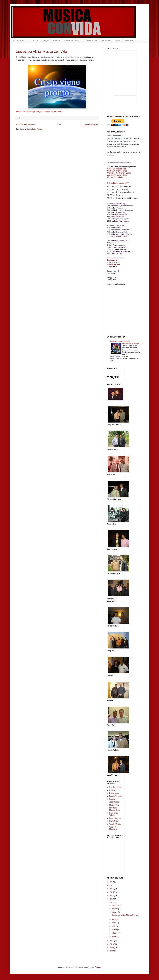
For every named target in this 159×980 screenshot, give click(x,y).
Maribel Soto (114, 805)
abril (114, 926)
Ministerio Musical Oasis (115, 809)
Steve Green (114, 821)
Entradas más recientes (26, 125)
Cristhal (112, 790)
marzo (114, 930)
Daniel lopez (114, 793)
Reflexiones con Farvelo (120, 341)
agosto (115, 912)
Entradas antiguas (91, 125)
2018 (112, 882)
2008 (112, 951)
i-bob (75, 967)
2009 (112, 948)
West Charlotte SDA (73, 40)
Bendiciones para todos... (132, 343)
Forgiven (113, 799)
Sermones (106, 40)
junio (114, 919)
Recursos (129, 40)
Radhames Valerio (114, 814)
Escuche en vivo (21, 40)
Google (45, 40)
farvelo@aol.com (113, 264)
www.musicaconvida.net (46, 57)
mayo (114, 923)
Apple (35, 40)
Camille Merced (115, 787)
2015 (112, 892)
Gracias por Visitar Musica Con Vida (41, 52)
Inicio (59, 125)
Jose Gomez (114, 802)
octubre (115, 909)
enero (114, 936)
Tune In (56, 40)
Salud (118, 40)
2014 (112, 896)
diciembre (116, 905)
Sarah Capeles (115, 818)
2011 (112, 941)
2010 (112, 944)
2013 (112, 899)
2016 (112, 889)
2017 (112, 885)
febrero (115, 933)
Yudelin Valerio (115, 824)
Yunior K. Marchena (113, 828)
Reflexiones (92, 40)
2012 (112, 902)
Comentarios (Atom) (34, 129)
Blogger (98, 967)
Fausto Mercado (116, 796)
